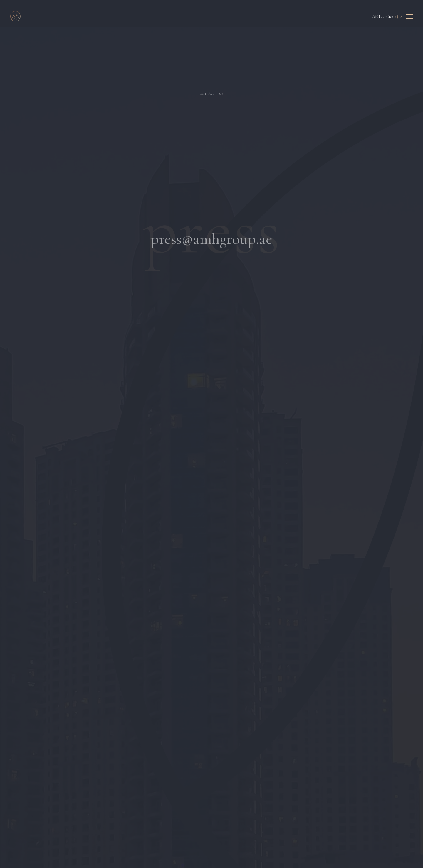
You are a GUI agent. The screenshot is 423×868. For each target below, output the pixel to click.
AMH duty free (383, 16)
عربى (399, 16)
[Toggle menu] (409, 16)
